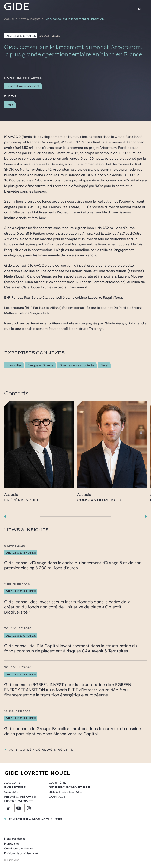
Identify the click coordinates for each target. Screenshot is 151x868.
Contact (57, 797)
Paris (10, 105)
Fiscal (104, 365)
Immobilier (14, 365)
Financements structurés (77, 365)
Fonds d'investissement (23, 86)
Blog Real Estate (65, 792)
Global (11, 792)
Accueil (9, 19)
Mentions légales (15, 839)
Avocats (12, 783)
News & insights (29, 19)
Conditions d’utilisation (19, 848)
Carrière (57, 783)
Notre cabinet (19, 801)
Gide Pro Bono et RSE (69, 788)
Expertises (15, 788)
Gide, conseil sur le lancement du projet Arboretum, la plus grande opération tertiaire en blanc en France (75, 19)
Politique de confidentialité (21, 853)
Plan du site (12, 844)
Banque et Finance (41, 365)
